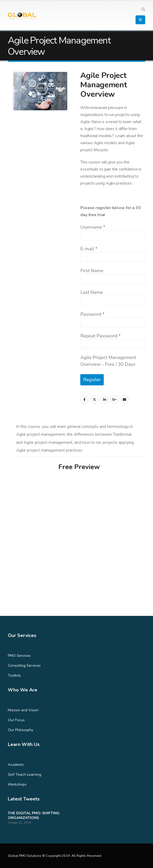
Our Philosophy (20, 730)
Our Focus (16, 720)
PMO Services (19, 656)
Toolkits (14, 675)
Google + (114, 399)
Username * (93, 227)
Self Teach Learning (25, 775)
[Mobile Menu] (140, 20)
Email (125, 399)
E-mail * (89, 249)
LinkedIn (105, 399)
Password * (92, 314)
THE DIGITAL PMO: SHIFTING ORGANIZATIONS (34, 815)
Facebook (84, 399)
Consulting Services (24, 666)
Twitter (95, 399)
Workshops (17, 784)
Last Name (92, 292)
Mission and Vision (23, 710)
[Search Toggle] (143, 10)
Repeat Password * (100, 336)
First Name (92, 271)
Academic (16, 765)
